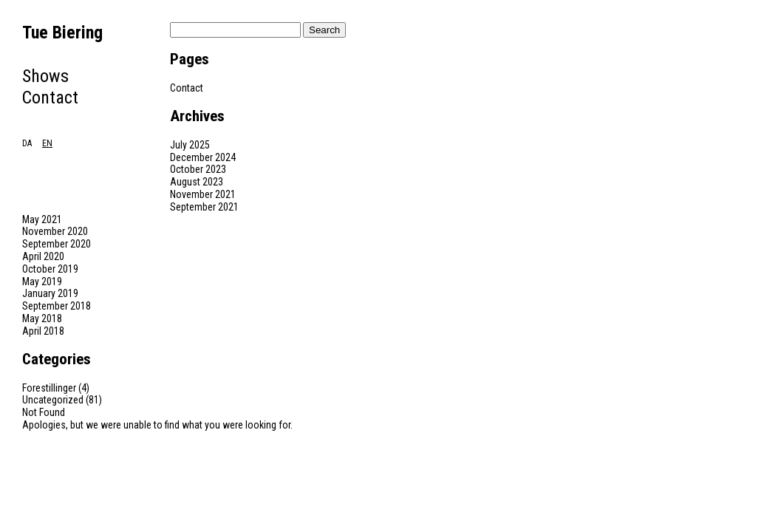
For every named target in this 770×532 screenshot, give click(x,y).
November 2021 (203, 194)
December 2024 (203, 157)
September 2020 (57, 244)
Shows (45, 76)
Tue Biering (62, 33)
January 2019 (50, 293)
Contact (50, 98)
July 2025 (190, 145)
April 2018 (43, 331)
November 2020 (55, 231)
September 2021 (204, 207)
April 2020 (43, 256)
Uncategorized (53, 400)
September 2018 (57, 306)
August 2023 (197, 182)
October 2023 (198, 169)
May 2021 (42, 219)
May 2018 (42, 318)
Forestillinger (49, 388)
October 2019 (50, 269)
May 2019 (42, 282)
